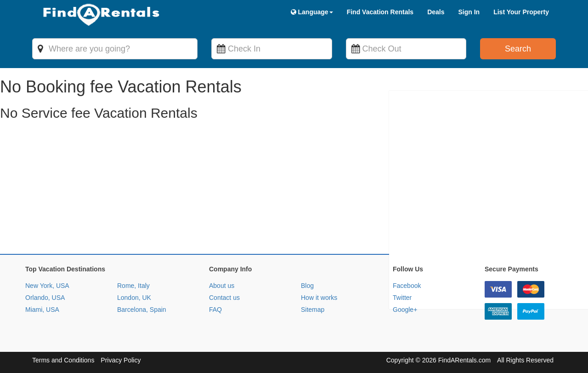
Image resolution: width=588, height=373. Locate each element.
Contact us (224, 298)
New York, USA (47, 286)
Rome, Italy (133, 286)
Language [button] (312, 12)
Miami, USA (42, 310)
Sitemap (313, 310)
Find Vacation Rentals (380, 12)
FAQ (215, 310)
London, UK (134, 298)
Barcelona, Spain (142, 310)
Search (518, 49)
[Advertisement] (276, 189)
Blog (307, 286)
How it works (319, 298)
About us (222, 286)
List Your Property (521, 12)
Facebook (407, 286)
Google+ (405, 310)
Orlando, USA (45, 298)
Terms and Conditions (63, 360)
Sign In (469, 12)
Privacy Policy (121, 360)
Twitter (402, 298)
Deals (436, 12)
